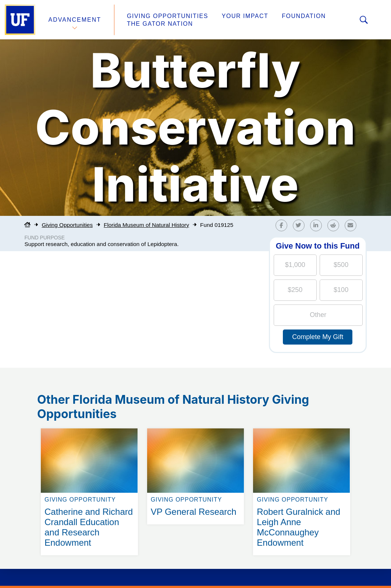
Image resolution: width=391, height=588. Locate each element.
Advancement (75, 20)
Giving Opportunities (168, 16)
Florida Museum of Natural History (146, 225)
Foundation (304, 16)
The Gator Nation (160, 24)
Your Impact (245, 16)
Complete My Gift (318, 337)
